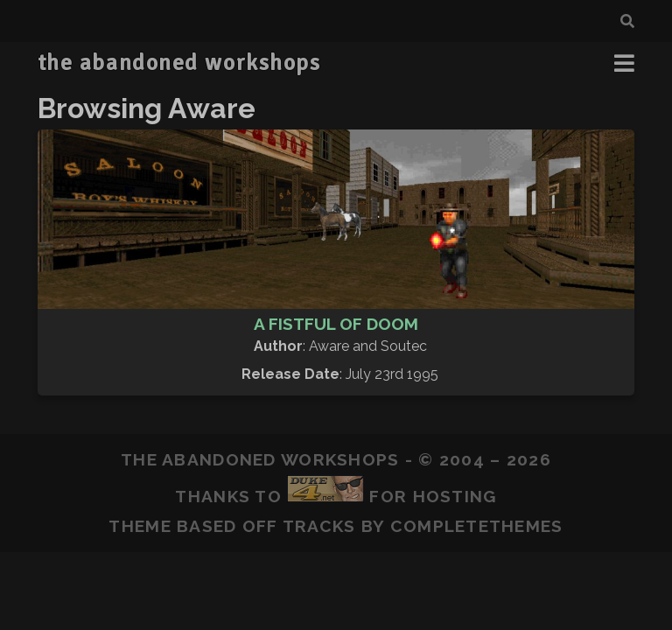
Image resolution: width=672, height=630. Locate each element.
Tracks (319, 526)
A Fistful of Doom (336, 324)
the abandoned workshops (179, 63)
